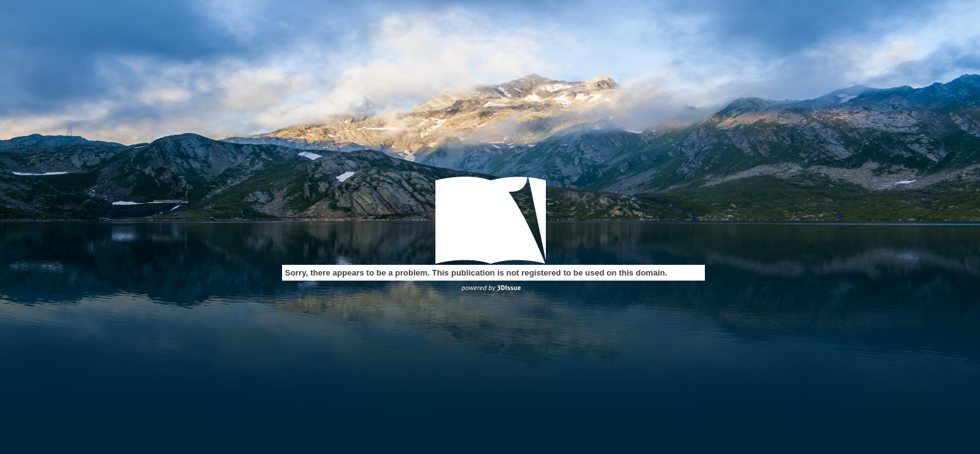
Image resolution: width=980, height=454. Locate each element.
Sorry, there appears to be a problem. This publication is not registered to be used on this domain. (476, 273)
